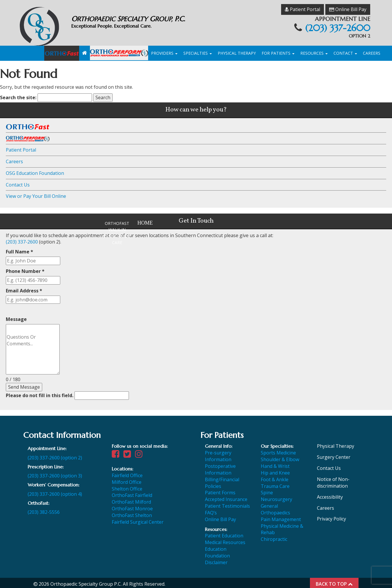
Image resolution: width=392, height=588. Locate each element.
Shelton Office (127, 486)
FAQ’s (211, 510)
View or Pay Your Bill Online (36, 194)
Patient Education (224, 533)
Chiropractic (274, 537)
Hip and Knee (275, 470)
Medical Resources (225, 540)
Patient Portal (303, 5)
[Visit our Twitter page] (129, 453)
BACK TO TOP (334, 581)
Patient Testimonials (227, 503)
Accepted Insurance (226, 497)
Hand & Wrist (275, 463)
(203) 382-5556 (44, 510)
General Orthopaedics (275, 507)
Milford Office (127, 479)
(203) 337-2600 (335, 25)
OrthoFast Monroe (132, 506)
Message (16, 317)
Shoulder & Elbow (280, 457)
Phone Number (25, 269)
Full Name (19, 249)
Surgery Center (334, 455)
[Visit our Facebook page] (117, 453)
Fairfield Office (127, 473)
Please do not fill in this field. (67, 393)
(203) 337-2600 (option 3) (55, 473)
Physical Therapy (237, 51)
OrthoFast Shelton (132, 513)
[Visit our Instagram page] (140, 453)
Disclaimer (216, 560)
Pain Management (281, 517)
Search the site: (18, 95)
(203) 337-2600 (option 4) (55, 491)
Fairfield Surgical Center (138, 519)
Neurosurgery (276, 497)
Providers (164, 51)
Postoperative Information (220, 467)
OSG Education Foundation (35, 170)
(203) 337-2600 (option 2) (55, 455)
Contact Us (18, 182)
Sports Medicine (278, 450)
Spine (267, 490)
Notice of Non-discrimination (333, 480)
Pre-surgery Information (218, 454)
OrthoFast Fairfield (132, 493)
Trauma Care (275, 484)
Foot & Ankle (275, 477)
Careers (372, 51)
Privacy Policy (331, 516)
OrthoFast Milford (131, 500)
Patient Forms (220, 490)
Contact (345, 51)
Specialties (198, 51)
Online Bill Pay (348, 5)
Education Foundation (217, 550)
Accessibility (330, 494)
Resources (314, 51)
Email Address (24, 288)
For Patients (278, 51)
